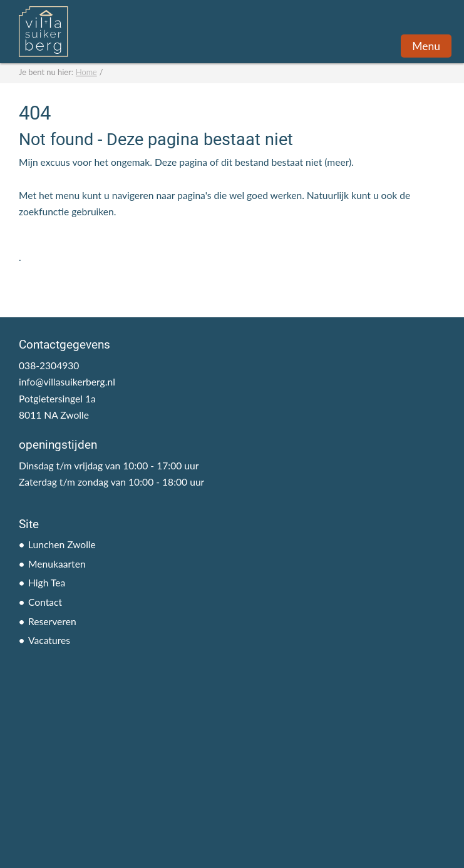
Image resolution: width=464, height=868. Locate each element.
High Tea (47, 583)
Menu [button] (426, 46)
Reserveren (52, 621)
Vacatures (49, 640)
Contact (45, 602)
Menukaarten (57, 564)
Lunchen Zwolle (62, 544)
